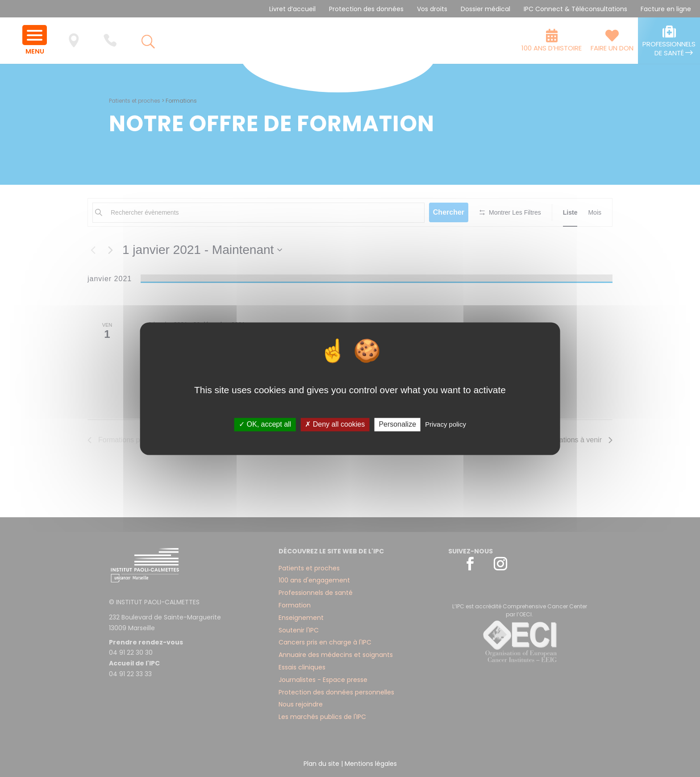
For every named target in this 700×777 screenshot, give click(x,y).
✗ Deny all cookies (335, 425)
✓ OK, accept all (265, 425)
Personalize (397, 425)
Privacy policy (446, 425)
